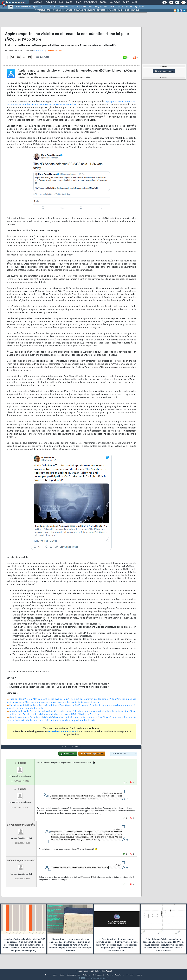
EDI (91, 7)
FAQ (61, 2)
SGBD (113, 7)
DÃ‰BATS (112, 10)
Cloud (44, 7)
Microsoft (64, 7)
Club (134, 2)
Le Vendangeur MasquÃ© (21, 830)
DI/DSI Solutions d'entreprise (27, 7)
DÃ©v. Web (82, 7)
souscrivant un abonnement (63, 734)
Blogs (69, 2)
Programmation (101, 7)
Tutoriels (51, 2)
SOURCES (101, 10)
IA (50, 7)
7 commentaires (55, 53)
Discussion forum (164, 71)
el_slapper (20, 768)
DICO (127, 10)
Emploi (104, 2)
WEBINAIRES (58, 10)
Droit (126, 2)
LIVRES (69, 10)
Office (120, 7)
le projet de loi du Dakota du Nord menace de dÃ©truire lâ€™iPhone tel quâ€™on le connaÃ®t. (71, 105)
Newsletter (90, 2)
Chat (78, 2)
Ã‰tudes (115, 2)
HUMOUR (135, 10)
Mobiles (129, 7)
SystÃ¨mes (139, 7)
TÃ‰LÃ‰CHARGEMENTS (84, 10)
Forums (38, 2)
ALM (55, 7)
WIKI (120, 10)
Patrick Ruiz (38, 53)
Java (73, 7)
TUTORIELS (40, 10)
